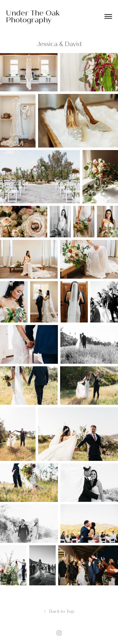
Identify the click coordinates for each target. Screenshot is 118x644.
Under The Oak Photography (34, 16)
